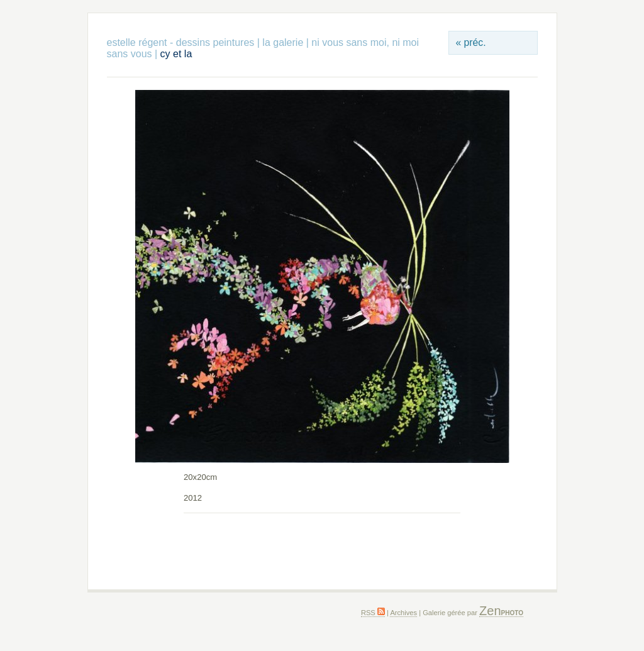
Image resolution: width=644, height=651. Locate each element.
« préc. (470, 42)
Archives (403, 613)
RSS (373, 613)
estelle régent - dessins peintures (181, 42)
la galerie (284, 42)
